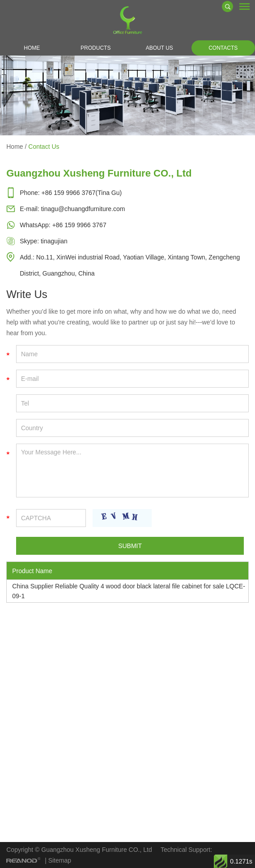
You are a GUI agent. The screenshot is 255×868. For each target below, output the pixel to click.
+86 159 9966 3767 (79, 225)
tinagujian (54, 241)
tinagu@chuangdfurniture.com (83, 209)
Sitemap (60, 860)
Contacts (223, 48)
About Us (159, 48)
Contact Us (44, 147)
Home (32, 48)
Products (96, 48)
